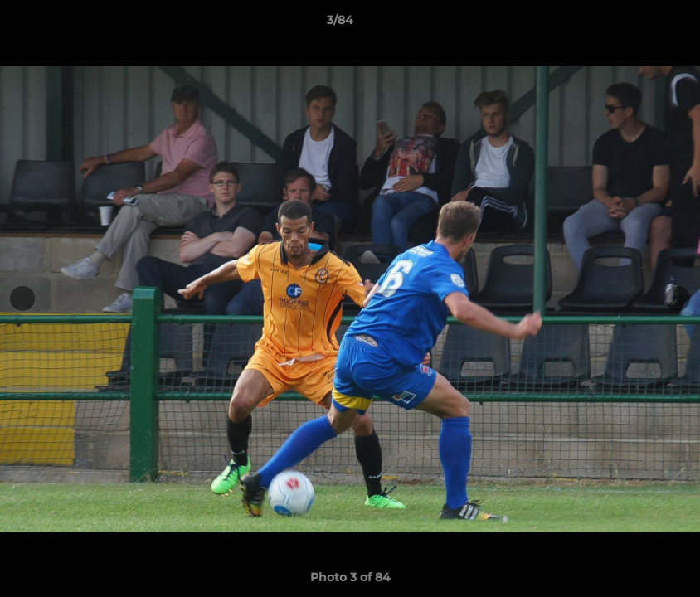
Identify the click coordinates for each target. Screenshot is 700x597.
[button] (630, 24)
